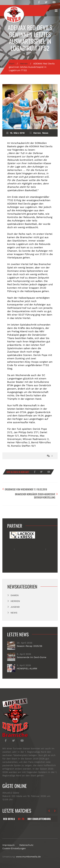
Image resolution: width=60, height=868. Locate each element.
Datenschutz (26, 845)
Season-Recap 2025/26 (30, 646)
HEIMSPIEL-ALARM (27, 668)
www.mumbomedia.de (28, 857)
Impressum (8, 845)
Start (12, 64)
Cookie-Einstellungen (14, 848)
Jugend (15, 607)
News (45, 133)
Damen (15, 595)
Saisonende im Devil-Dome (32, 657)
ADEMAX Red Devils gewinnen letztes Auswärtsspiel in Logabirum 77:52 (30, 38)
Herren (24, 64)
